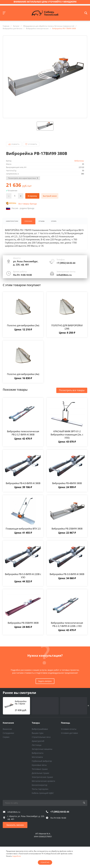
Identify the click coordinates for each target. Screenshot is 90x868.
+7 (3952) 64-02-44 (66, 263)
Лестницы (37, 745)
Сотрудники (8, 733)
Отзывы (42, 221)
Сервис (6, 737)
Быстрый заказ (50, 196)
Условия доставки (69, 733)
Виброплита (38, 753)
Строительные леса (41, 737)
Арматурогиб (38, 741)
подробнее (17, 856)
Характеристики (12, 221)
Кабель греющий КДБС (43, 793)
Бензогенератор (40, 785)
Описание (29, 221)
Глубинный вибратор (42, 761)
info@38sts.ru (64, 275)
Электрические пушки (42, 777)
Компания (8, 723)
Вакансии (7, 729)
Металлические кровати (43, 781)
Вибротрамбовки (40, 729)
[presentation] (88, 706)
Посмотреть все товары (72, 390)
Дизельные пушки (40, 773)
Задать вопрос (45, 681)
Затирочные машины (42, 749)
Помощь (66, 723)
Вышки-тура (38, 733)
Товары (36, 723)
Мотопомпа (37, 757)
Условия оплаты (69, 729)
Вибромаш (79, 161)
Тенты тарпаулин (40, 789)
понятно (45, 862)
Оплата (55, 221)
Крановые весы (39, 765)
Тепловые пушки (40, 769)
